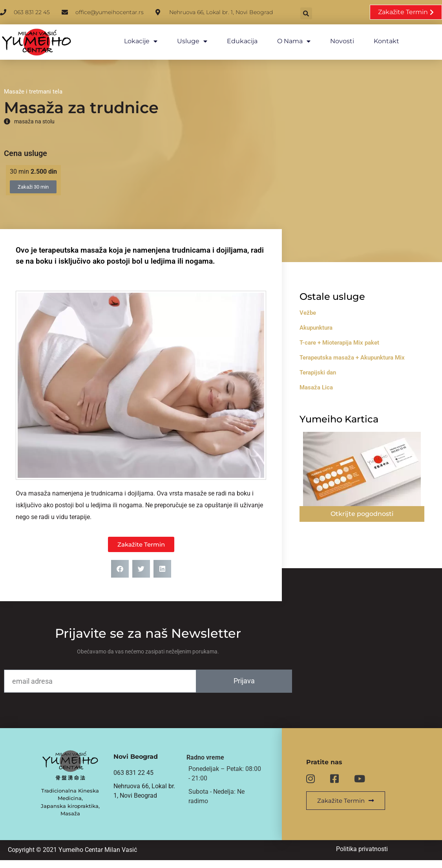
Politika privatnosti (368, 856)
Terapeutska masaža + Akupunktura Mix (365, 354)
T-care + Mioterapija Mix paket (352, 339)
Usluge (185, 41)
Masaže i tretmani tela (33, 86)
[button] (326, 13)
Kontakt (379, 41)
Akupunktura (329, 324)
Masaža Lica (329, 384)
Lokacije (133, 41)
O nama (286, 41)
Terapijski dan (331, 369)
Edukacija (235, 41)
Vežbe (321, 309)
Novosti (335, 41)
